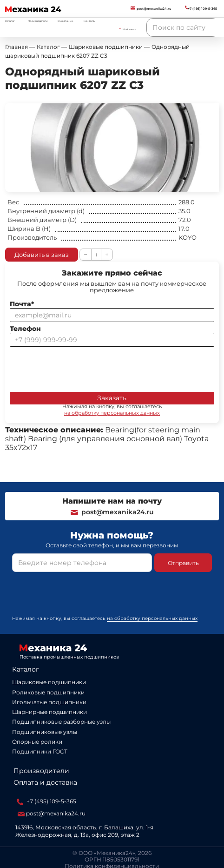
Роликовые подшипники (48, 692)
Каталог (26, 669)
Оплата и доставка (45, 782)
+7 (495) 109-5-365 (46, 801)
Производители (38, 21)
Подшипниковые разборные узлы (61, 722)
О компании (66, 21)
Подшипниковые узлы (45, 732)
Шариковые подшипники (49, 682)
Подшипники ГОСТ (40, 751)
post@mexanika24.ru (112, 512)
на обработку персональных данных (112, 413)
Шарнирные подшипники (49, 712)
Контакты (89, 21)
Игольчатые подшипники (49, 702)
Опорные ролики (37, 742)
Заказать (112, 398)
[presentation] (80, 367)
